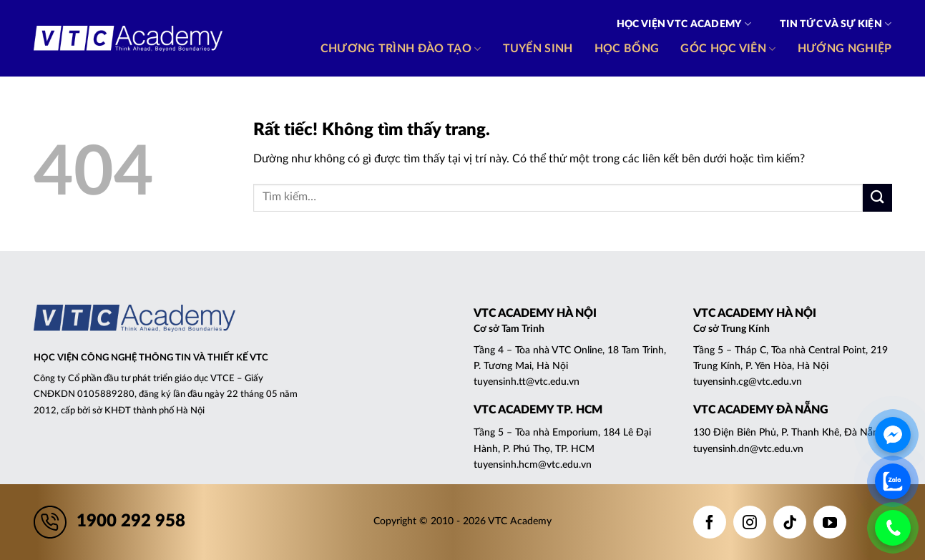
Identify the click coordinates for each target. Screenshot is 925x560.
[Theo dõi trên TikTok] (790, 522)
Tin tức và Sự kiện (836, 24)
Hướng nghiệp (845, 49)
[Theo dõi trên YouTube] (830, 522)
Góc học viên (728, 49)
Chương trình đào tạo (401, 49)
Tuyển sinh (538, 49)
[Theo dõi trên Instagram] (750, 522)
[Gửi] (877, 198)
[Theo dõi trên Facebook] (710, 522)
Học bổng (627, 49)
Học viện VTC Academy (684, 24)
